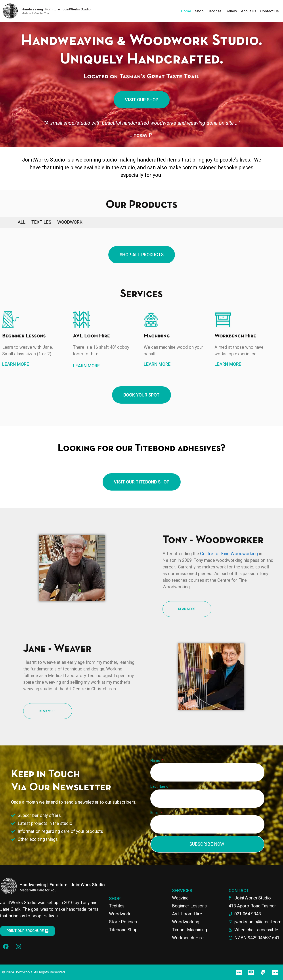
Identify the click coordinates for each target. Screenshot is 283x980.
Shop (199, 11)
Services (214, 11)
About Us (249, 11)
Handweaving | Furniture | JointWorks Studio (56, 9)
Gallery (231, 11)
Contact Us (270, 11)
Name (156, 761)
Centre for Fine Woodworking (229, 554)
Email (155, 812)
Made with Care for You (35, 13)
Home (186, 11)
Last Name (159, 786)
